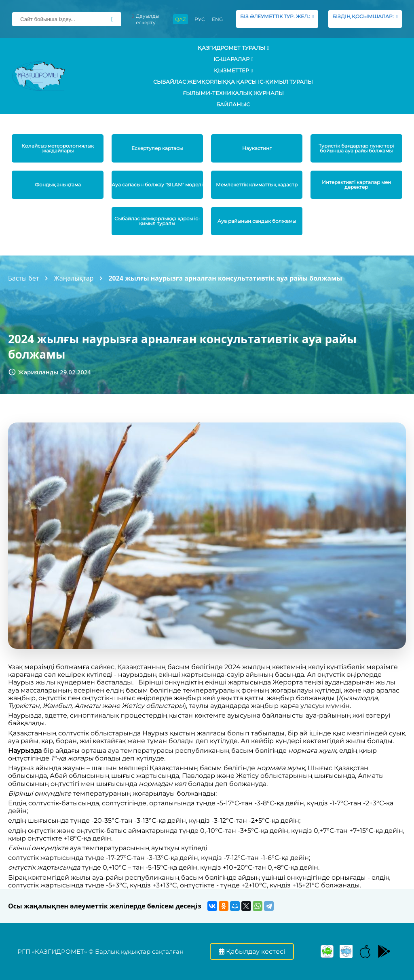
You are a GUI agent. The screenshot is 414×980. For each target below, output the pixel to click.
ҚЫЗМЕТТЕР (233, 70)
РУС (200, 19)
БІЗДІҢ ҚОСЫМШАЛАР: (365, 19)
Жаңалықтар (74, 278)
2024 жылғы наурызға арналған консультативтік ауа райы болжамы (225, 278)
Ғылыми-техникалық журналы (233, 93)
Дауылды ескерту (146, 19)
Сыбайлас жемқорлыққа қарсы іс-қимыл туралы (233, 82)
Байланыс (233, 104)
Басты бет (23, 278)
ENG (217, 19)
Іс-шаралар (233, 59)
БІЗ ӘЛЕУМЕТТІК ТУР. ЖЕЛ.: (277, 19)
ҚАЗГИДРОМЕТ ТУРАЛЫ (233, 48)
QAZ (181, 19)
